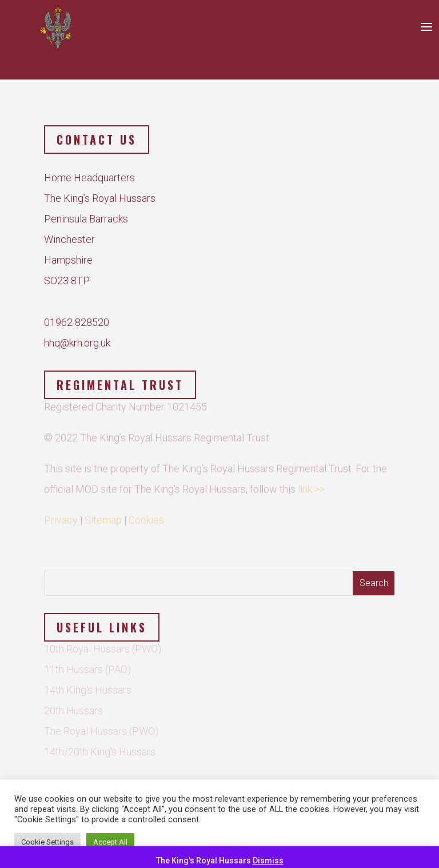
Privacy (61, 513)
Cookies (146, 513)
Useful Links (102, 627)
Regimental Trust (120, 385)
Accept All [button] (110, 842)
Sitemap (103, 513)
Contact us (97, 140)
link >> (311, 482)
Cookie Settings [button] (47, 842)
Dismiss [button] (268, 861)
